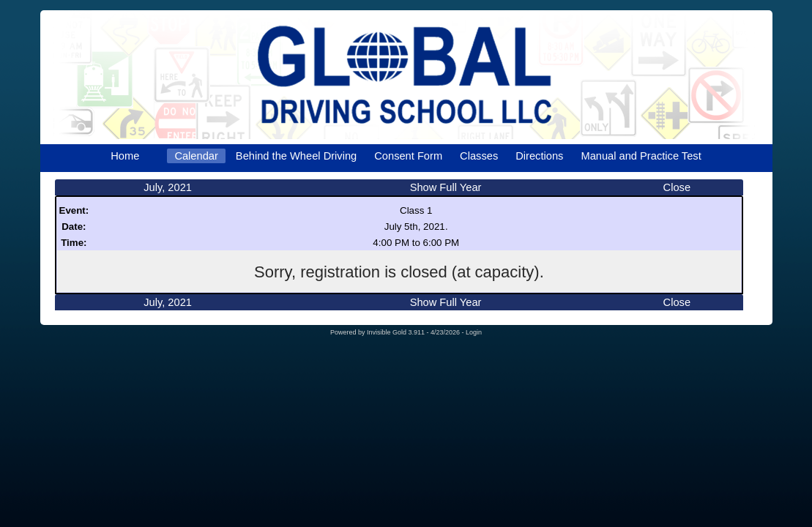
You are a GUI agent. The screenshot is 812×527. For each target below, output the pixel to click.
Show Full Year (446, 187)
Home (125, 156)
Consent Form (408, 156)
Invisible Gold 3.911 (397, 332)
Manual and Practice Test (641, 156)
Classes (479, 156)
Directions (539, 156)
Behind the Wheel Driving (296, 156)
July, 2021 (168, 187)
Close (677, 187)
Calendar (196, 156)
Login (474, 332)
